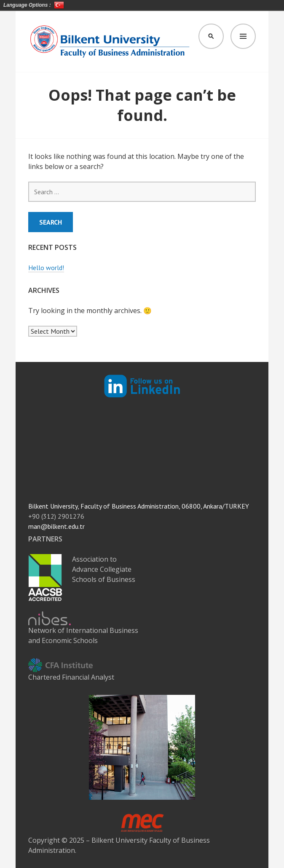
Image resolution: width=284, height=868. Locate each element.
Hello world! (46, 268)
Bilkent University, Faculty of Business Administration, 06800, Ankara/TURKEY (139, 506)
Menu (243, 36)
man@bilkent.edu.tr (56, 526)
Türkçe (59, 5)
